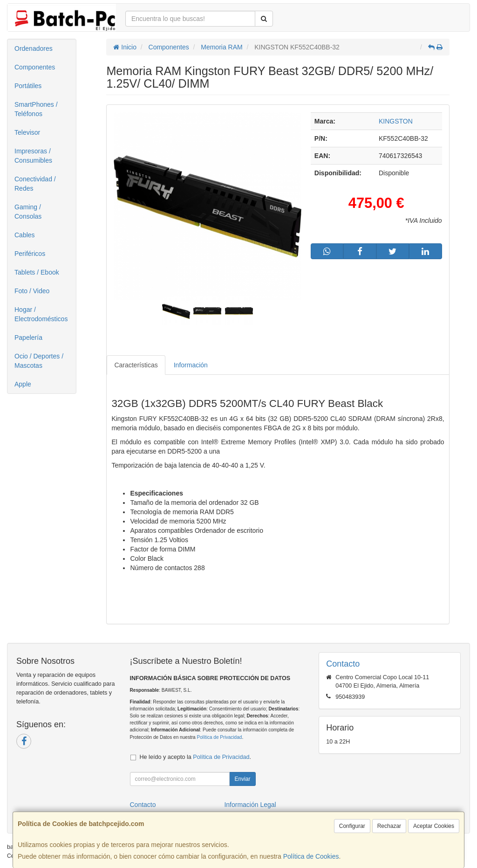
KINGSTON (396, 121)
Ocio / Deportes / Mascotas (39, 361)
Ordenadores (34, 48)
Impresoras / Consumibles (33, 156)
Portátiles (28, 86)
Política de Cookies (311, 856)
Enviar (242, 779)
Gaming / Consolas (28, 212)
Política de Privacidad (219, 737)
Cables (25, 235)
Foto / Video (32, 291)
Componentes (35, 67)
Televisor (27, 132)
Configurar (352, 826)
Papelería (28, 338)
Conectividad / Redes (35, 184)
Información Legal (250, 805)
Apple (23, 384)
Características (136, 365)
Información (191, 365)
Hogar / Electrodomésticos (41, 314)
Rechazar (389, 826)
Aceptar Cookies (434, 826)
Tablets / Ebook (37, 272)
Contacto (143, 805)
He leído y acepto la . (195, 757)
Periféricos (30, 254)
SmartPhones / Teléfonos (36, 109)
